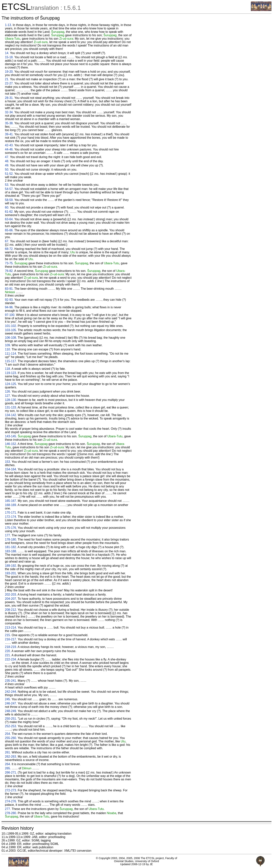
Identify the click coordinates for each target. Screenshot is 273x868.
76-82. (9, 271)
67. (7, 241)
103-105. (11, 330)
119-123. (11, 373)
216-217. (11, 639)
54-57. (9, 189)
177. (8, 535)
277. (8, 809)
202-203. (11, 595)
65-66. (9, 230)
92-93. (9, 300)
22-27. (9, 83)
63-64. (9, 219)
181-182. (11, 547)
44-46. (9, 149)
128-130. (11, 400)
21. (7, 79)
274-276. (11, 801)
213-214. (11, 628)
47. (7, 157)
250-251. (11, 719)
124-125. (11, 384)
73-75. (9, 263)
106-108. (11, 338)
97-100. (10, 315)
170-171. (11, 513)
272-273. (11, 790)
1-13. (8, 25)
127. (8, 396)
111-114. (11, 354)
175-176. (11, 528)
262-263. (11, 757)
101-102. (11, 326)
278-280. (11, 813)
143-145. (11, 436)
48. (7, 161)
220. (8, 651)
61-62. (9, 212)
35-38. (9, 123)
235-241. (11, 681)
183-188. (11, 551)
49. (7, 165)
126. (8, 392)
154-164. (11, 469)
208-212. (11, 610)
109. (8, 345)
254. (8, 734)
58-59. (9, 200)
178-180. (11, 539)
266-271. (11, 772)
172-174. (11, 517)
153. (8, 462)
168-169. (11, 505)
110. (8, 349)
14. (7, 53)
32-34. (9, 112)
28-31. (9, 98)
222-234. (11, 659)
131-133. (11, 407)
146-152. (11, 444)
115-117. (11, 361)
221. (8, 655)
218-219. (11, 647)
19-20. (9, 72)
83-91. (9, 289)
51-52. (9, 174)
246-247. (11, 703)
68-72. (9, 249)
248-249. (11, 711)
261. (8, 752)
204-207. (11, 599)
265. (8, 768)
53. (7, 185)
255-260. (11, 738)
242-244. (11, 692)
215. (8, 635)
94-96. (9, 307)
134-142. (11, 415)
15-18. (9, 57)
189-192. (11, 566)
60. (7, 207)
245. (8, 699)
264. (8, 764)
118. (8, 369)
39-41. (9, 134)
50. (7, 170)
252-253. (11, 726)
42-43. (9, 145)
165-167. (11, 501)
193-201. (11, 573)
